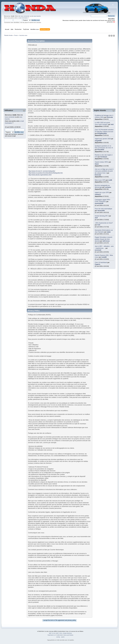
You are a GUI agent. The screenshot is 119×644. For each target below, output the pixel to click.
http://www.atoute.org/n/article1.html (40, 175)
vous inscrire (37, 16)
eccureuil (98, 250)
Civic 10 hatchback (101, 262)
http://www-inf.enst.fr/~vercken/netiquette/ (42, 171)
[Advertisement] (13, 73)
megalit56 (98, 141)
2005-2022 (60, 635)
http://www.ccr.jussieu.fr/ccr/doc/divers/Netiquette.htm (46, 173)
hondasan (104, 157)
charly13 (98, 194)
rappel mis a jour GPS (102, 192)
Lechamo (108, 187)
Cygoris (98, 264)
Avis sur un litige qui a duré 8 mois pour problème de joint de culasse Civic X (104, 171)
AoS (112, 124)
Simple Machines (67, 633)
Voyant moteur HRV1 (102, 162)
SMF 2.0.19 (52, 633)
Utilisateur (9, 110)
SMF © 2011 (59, 633)
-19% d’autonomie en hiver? (104, 223)
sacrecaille (101, 211)
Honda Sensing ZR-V (102, 216)
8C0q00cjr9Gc (102, 134)
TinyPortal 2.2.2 (52, 635)
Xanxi (97, 164)
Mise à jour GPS (100, 180)
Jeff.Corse (106, 241)
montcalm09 (99, 203)
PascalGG (101, 150)
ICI (114, 22)
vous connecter (25, 16)
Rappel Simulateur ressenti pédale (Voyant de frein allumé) (104, 239)
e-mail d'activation (23, 18)
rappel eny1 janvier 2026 (103, 139)
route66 (104, 257)
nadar (109, 232)
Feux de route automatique (103, 209)
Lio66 (110, 180)
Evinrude (110, 117)
